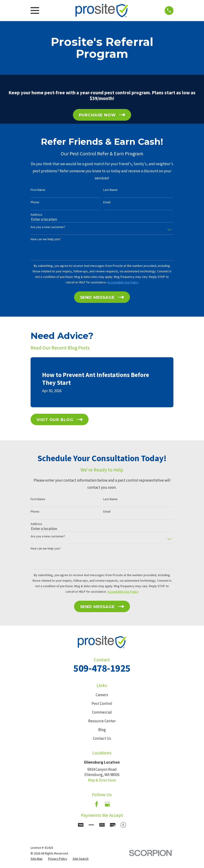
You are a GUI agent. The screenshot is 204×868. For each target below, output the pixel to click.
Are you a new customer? (48, 227)
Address (36, 215)
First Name (38, 190)
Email (107, 202)
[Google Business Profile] (107, 804)
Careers (102, 695)
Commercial (102, 712)
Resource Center (102, 721)
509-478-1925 (102, 668)
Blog (102, 730)
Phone (35, 202)
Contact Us (102, 738)
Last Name (110, 190)
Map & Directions (102, 780)
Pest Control (102, 703)
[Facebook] (97, 804)
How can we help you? (46, 239)
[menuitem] (37, 859)
